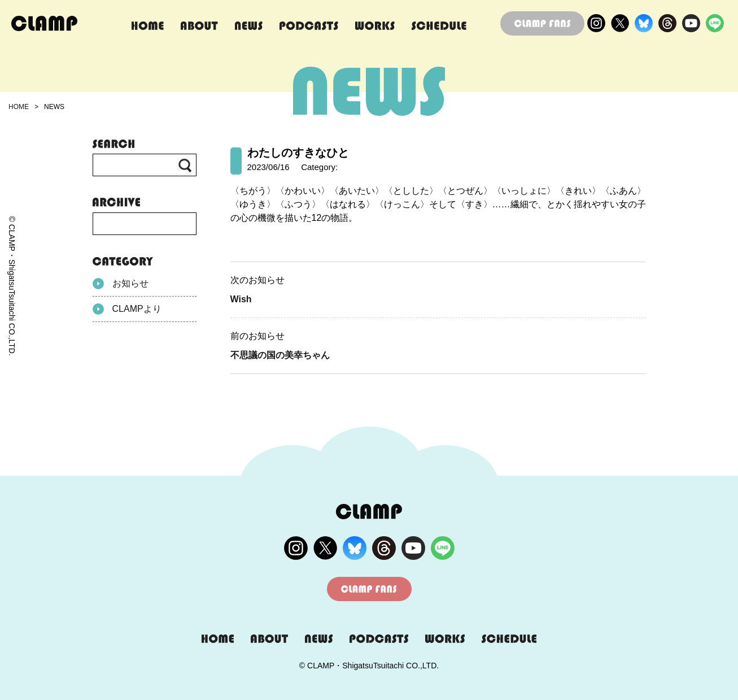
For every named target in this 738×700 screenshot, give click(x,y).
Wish (241, 299)
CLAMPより (127, 309)
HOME (19, 107)
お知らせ (121, 284)
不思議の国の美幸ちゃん (280, 355)
